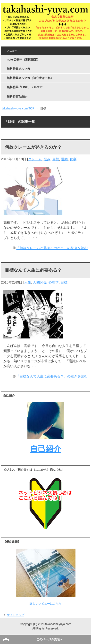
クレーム (35, 159)
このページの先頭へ (50, 639)
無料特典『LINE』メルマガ (25, 87)
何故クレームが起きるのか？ (33, 147)
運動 (64, 159)
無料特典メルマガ (18, 69)
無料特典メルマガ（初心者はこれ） (30, 78)
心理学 (54, 282)
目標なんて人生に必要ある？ (33, 270)
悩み (47, 159)
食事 (73, 159)
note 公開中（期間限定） (23, 60)
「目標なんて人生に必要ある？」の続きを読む (52, 376)
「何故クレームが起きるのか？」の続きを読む (52, 248)
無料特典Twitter (17, 97)
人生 (28, 282)
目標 (56, 159)
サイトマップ (16, 615)
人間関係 (40, 282)
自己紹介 (46, 449)
